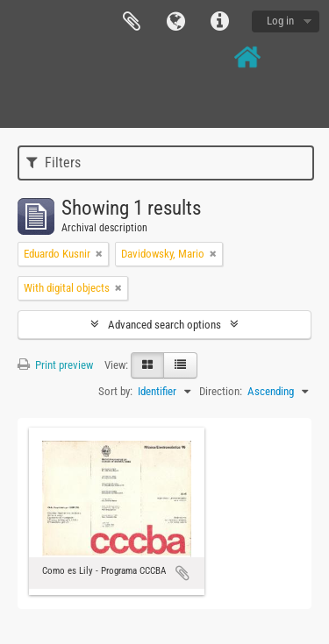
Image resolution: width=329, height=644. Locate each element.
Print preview (55, 365)
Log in (280, 21)
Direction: (221, 391)
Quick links (219, 22)
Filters (54, 163)
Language (175, 22)
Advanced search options (164, 325)
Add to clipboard (182, 573)
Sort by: (115, 391)
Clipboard (132, 22)
